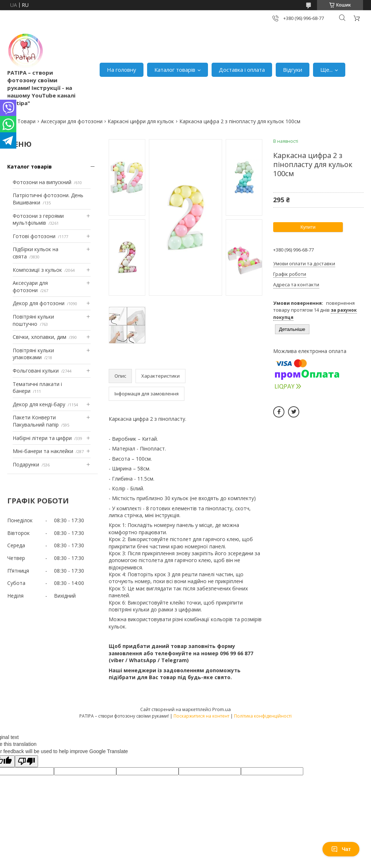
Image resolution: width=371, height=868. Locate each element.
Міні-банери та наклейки (43, 451)
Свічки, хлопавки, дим (39, 337)
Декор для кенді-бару (39, 404)
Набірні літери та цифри (42, 438)
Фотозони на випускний (42, 182)
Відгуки (293, 70)
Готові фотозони (34, 236)
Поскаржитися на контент (201, 716)
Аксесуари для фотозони (72, 121)
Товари (26, 121)
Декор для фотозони (39, 303)
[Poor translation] (26, 761)
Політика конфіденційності (263, 716)
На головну (122, 70)
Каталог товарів (175, 70)
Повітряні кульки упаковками (33, 354)
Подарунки (26, 464)
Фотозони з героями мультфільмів (38, 219)
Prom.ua (222, 709)
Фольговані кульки (36, 371)
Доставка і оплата (242, 70)
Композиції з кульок (37, 270)
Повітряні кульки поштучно (33, 320)
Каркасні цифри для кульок (141, 121)
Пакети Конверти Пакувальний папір (36, 421)
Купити (308, 227)
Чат (341, 849)
